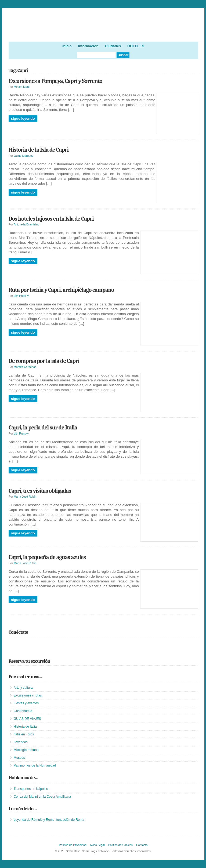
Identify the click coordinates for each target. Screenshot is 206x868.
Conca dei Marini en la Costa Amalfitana (42, 797)
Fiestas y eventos (26, 703)
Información (88, 46)
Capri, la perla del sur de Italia (43, 428)
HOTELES (136, 46)
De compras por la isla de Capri (44, 361)
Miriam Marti (22, 87)
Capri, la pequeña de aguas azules (47, 557)
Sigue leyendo (23, 118)
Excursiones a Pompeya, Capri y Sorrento (55, 81)
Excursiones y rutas (28, 695)
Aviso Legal (97, 845)
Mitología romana (26, 750)
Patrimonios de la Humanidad (35, 765)
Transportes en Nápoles (31, 789)
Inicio (67, 46)
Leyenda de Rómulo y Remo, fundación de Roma (49, 820)
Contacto (142, 845)
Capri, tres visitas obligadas (40, 491)
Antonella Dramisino (26, 224)
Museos (19, 758)
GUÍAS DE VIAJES (27, 719)
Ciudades (113, 46)
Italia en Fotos (24, 734)
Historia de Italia (25, 727)
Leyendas (21, 742)
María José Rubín (25, 497)
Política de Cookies (120, 845)
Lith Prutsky (21, 296)
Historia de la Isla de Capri (39, 150)
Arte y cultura (23, 688)
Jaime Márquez (24, 156)
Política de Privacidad (73, 845)
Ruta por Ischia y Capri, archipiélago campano (61, 290)
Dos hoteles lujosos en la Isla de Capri (51, 219)
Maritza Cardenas (25, 367)
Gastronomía (23, 711)
